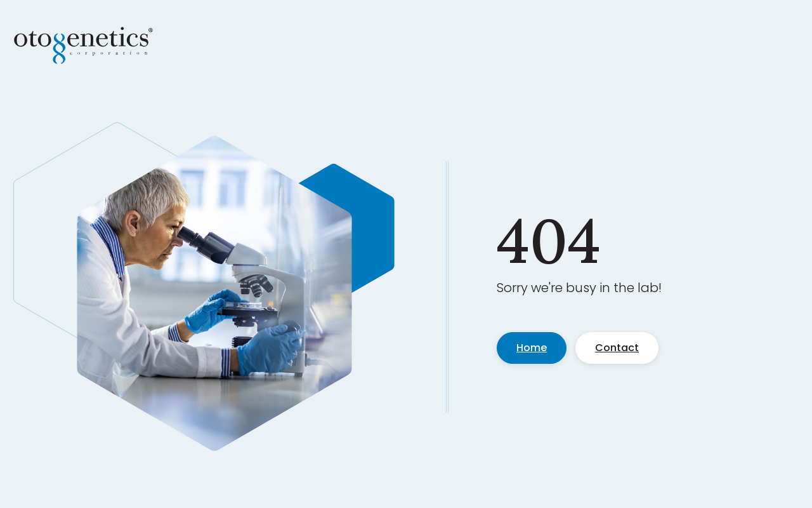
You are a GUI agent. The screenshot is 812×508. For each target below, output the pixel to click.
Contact (617, 348)
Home (532, 348)
